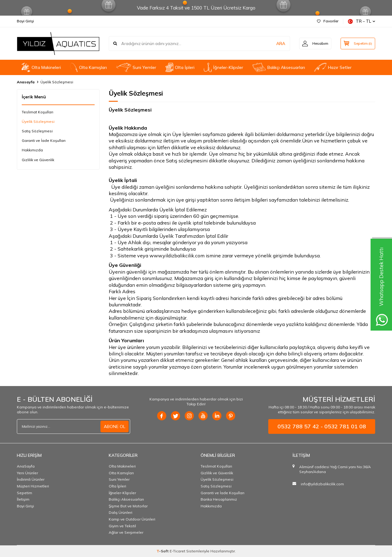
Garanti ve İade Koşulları (44, 140)
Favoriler (328, 21)
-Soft (163, 551)
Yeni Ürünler (27, 473)
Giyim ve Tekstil (122, 526)
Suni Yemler (136, 67)
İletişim (23, 499)
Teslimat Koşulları (38, 112)
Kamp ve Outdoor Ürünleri (132, 519)
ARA (279, 44)
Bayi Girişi (25, 21)
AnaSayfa (26, 466)
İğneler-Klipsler (223, 67)
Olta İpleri (180, 67)
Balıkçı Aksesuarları (279, 67)
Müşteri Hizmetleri (33, 486)
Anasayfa (26, 82)
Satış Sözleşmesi (37, 131)
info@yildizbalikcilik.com (322, 484)
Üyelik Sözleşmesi (38, 121)
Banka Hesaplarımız (219, 499)
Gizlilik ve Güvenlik (38, 160)
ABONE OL (115, 426)
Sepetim (24, 493)
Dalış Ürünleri (121, 512)
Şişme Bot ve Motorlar (128, 506)
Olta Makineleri (41, 67)
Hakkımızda (32, 150)
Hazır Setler (333, 67)
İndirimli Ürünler (31, 479)
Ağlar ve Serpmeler (126, 532)
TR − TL (362, 21)
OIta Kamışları (88, 67)
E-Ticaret (177, 551)
